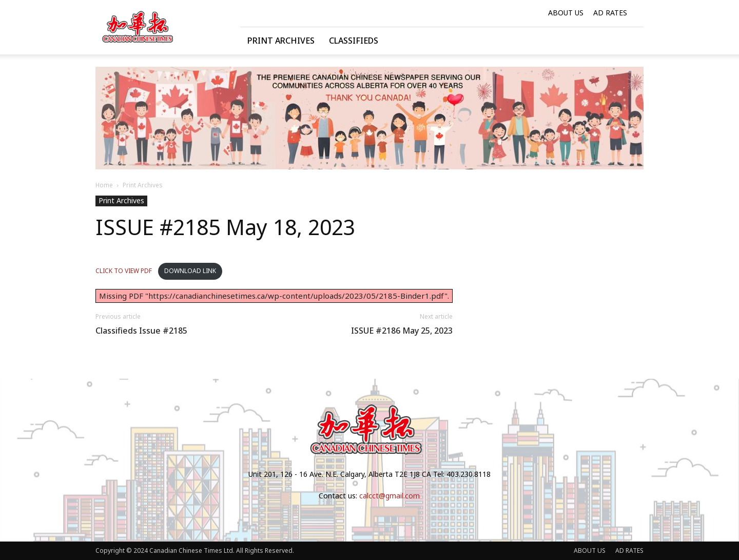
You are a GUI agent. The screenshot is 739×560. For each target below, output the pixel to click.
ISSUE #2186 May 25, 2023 (402, 331)
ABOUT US (566, 13)
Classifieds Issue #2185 (141, 331)
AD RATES (610, 13)
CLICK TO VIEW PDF (124, 271)
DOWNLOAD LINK (190, 271)
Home (104, 185)
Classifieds (354, 41)
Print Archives (281, 41)
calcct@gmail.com (390, 496)
